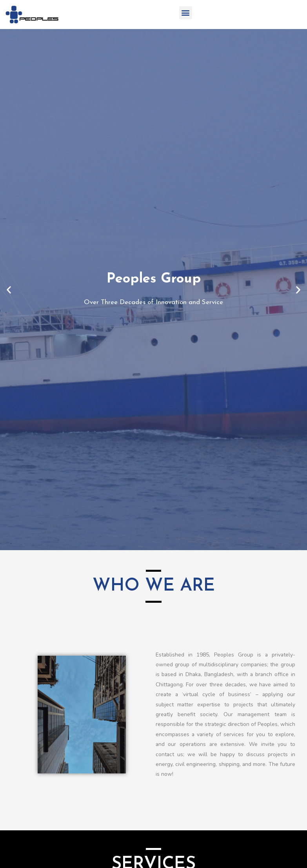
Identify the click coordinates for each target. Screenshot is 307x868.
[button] (186, 13)
